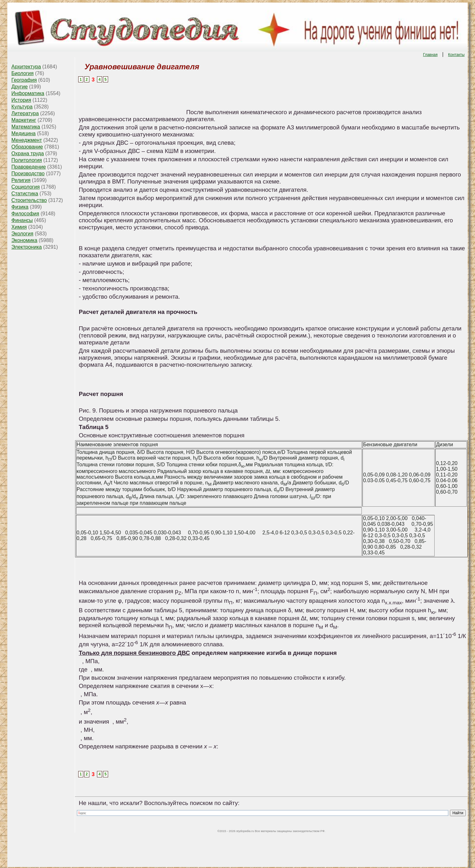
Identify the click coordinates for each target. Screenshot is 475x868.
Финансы (22, 220)
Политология (27, 160)
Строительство (29, 200)
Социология (26, 187)
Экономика (24, 240)
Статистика (25, 194)
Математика (26, 127)
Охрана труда (28, 153)
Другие (20, 87)
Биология (23, 73)
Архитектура (26, 67)
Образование (27, 147)
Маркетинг (24, 120)
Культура (22, 107)
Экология (22, 234)
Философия (25, 214)
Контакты (456, 55)
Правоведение (29, 167)
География (24, 80)
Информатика (28, 93)
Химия (19, 227)
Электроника (27, 247)
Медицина (24, 133)
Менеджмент (27, 140)
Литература (25, 113)
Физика (20, 207)
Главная (430, 55)
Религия (21, 180)
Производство (28, 174)
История (21, 100)
